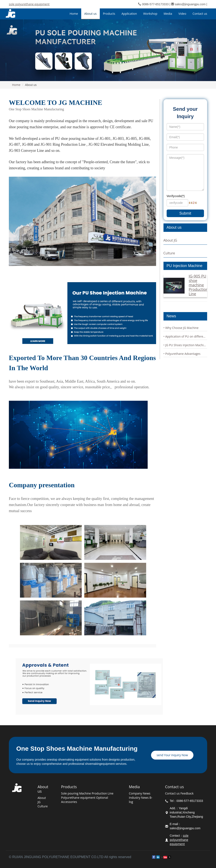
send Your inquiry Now (172, 755)
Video (182, 14)
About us (43, 789)
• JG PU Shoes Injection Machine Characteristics (185, 345)
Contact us (175, 787)
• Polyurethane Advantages (182, 354)
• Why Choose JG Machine (181, 328)
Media (134, 787)
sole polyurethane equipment (29, 4)
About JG (170, 240)
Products (69, 787)
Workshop (150, 14)
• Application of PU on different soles (185, 336)
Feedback (187, 793)
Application (129, 14)
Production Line (103, 793)
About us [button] (90, 14)
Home (74, 14)
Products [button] (109, 14)
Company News (140, 793)
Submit (185, 213)
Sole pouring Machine (76, 793)
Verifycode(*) (176, 196)
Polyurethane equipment (78, 798)
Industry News (139, 798)
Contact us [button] (200, 14)
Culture (169, 253)
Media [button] (168, 14)
